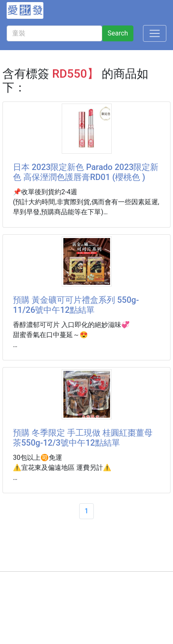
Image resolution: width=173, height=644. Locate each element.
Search (118, 33)
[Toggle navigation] (155, 33)
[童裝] (54, 33)
